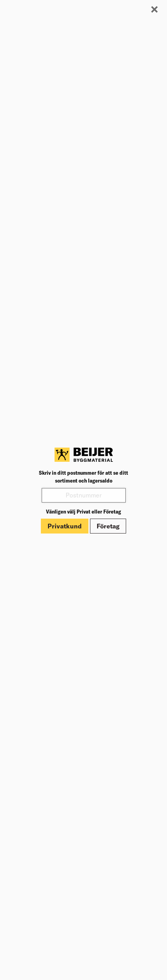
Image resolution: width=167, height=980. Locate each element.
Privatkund (65, 526)
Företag (108, 526)
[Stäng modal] (154, 10)
